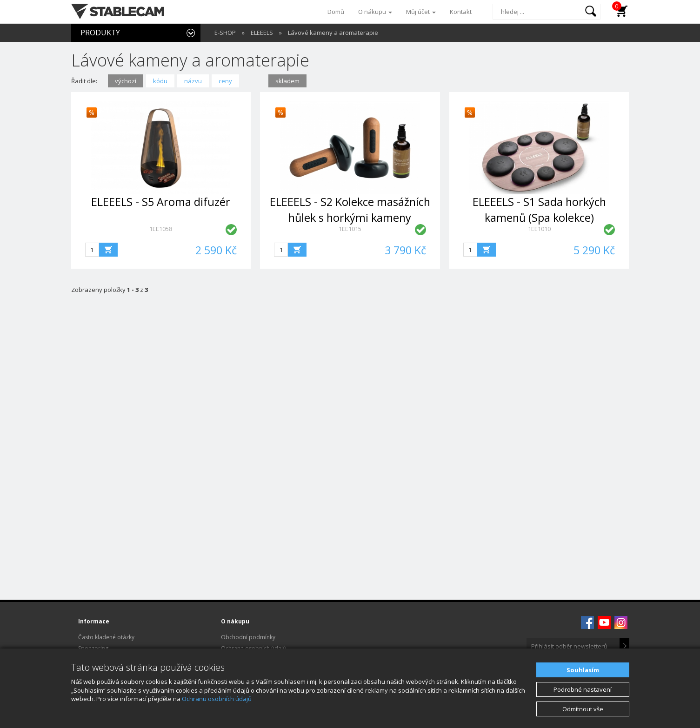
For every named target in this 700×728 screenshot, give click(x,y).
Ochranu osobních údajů (217, 699)
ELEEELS (262, 33)
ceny (225, 81)
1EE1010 (539, 229)
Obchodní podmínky (248, 637)
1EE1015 (350, 229)
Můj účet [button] (421, 12)
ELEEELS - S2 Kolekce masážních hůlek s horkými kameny (350, 209)
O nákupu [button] (375, 12)
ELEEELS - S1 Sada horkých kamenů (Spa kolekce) (539, 209)
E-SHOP (225, 33)
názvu (193, 81)
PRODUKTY (100, 33)
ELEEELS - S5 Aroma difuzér (161, 202)
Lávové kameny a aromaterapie (333, 33)
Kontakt (461, 12)
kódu (160, 81)
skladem (287, 81)
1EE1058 (161, 229)
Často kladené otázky (106, 637)
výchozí (126, 81)
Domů (336, 12)
